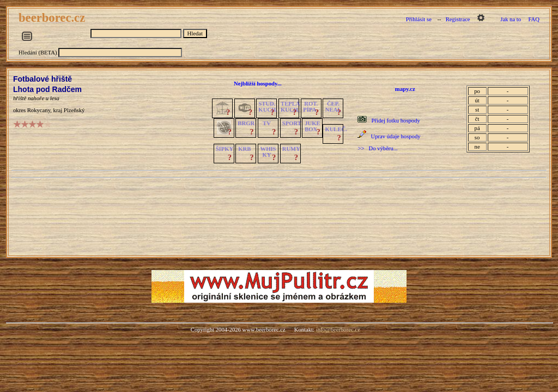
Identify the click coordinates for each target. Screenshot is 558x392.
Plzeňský (74, 110)
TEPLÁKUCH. (290, 107)
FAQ (534, 19)
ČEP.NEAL (333, 107)
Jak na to (511, 19)
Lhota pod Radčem (47, 89)
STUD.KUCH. (268, 107)
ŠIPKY (225, 149)
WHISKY (268, 152)
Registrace (458, 19)
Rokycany (39, 110)
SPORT (292, 123)
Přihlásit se (419, 19)
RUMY (291, 149)
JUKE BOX (312, 126)
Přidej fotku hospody (395, 121)
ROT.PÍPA (310, 107)
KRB (244, 149)
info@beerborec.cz (338, 330)
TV (267, 123)
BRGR (246, 123)
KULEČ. (336, 129)
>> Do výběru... (377, 148)
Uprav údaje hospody (395, 136)
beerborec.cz (53, 18)
